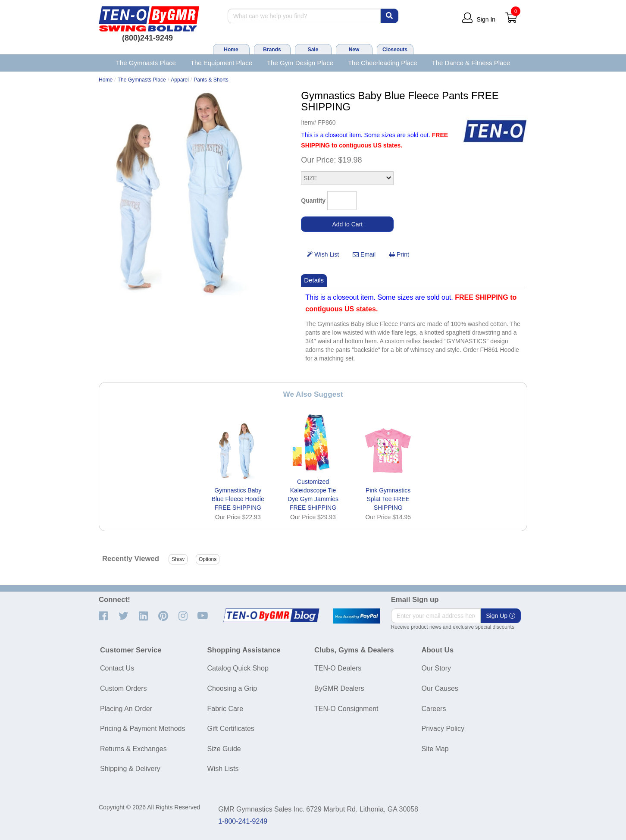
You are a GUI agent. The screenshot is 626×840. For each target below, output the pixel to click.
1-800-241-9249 (243, 821)
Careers (434, 709)
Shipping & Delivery (130, 769)
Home (231, 50)
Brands (272, 50)
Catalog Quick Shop (238, 668)
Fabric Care (225, 709)
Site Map (435, 749)
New (354, 50)
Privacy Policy (443, 729)
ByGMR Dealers (339, 688)
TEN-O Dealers (338, 668)
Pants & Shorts (211, 80)
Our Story (436, 668)
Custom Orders (123, 688)
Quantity (313, 201)
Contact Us (117, 668)
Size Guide (224, 749)
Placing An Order (126, 709)
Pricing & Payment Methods (142, 729)
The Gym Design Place (300, 63)
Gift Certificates (231, 729)
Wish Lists (223, 769)
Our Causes (440, 688)
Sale (313, 50)
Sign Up (501, 616)
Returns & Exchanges (133, 749)
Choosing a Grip (232, 688)
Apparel (180, 80)
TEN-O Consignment (346, 709)
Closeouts (395, 50)
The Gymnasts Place (146, 63)
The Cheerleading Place (383, 63)
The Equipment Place (221, 63)
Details (314, 280)
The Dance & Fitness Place (471, 63)
